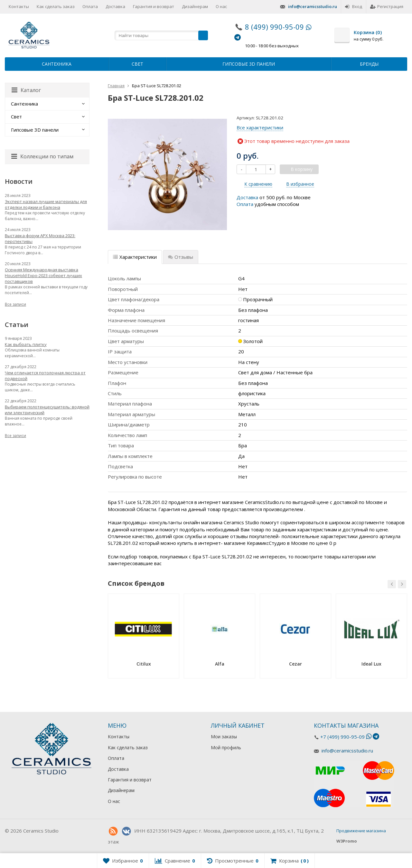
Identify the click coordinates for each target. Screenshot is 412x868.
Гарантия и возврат (154, 6)
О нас (221, 6)
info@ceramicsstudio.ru (313, 6)
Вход (354, 6)
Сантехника (57, 64)
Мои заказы (224, 737)
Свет (137, 64)
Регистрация (387, 6)
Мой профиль (226, 747)
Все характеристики (260, 127)
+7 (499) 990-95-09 (342, 737)
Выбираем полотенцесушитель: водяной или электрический (47, 410)
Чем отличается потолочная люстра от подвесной (45, 376)
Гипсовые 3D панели (249, 64)
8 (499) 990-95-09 (274, 27)
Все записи (15, 304)
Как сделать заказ (56, 6)
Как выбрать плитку (26, 344)
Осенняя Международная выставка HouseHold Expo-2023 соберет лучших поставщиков (43, 275)
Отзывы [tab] (181, 257)
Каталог (26, 90)
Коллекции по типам (42, 156)
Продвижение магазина (361, 831)
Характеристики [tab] (135, 257)
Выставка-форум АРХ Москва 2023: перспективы (40, 238)
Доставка (115, 6)
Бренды (369, 64)
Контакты (19, 6)
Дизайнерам (195, 6)
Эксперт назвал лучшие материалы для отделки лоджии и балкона (46, 204)
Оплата (90, 6)
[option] (144, 638)
